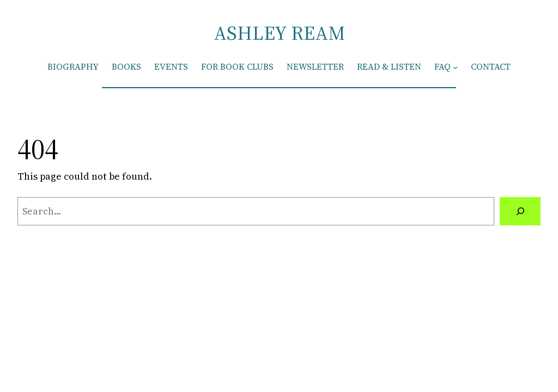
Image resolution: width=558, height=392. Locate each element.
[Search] (520, 211)
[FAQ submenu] (455, 67)
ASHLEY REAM (279, 33)
